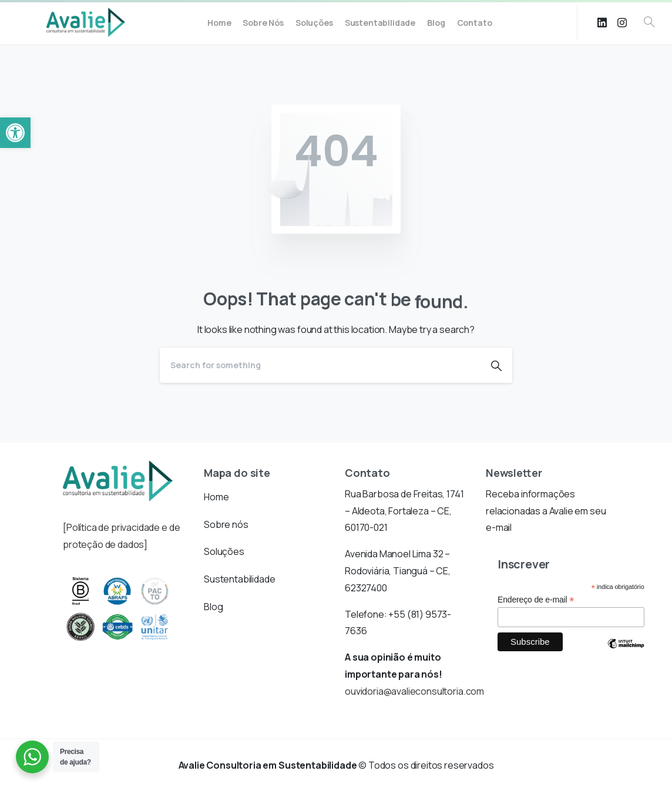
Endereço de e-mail (536, 600)
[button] (15, 133)
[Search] (320, 365)
